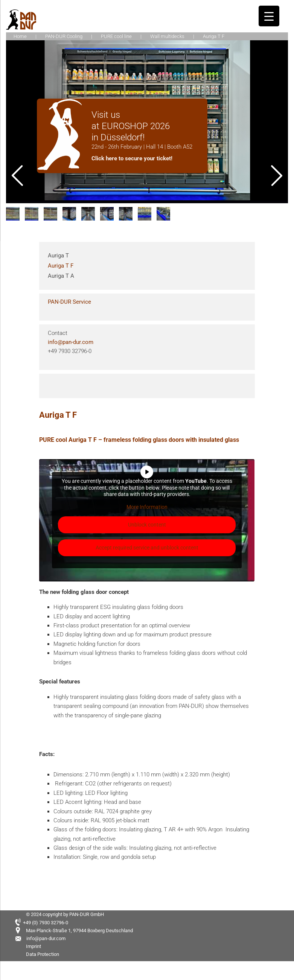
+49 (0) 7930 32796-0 (46, 923)
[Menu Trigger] (269, 16)
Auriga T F (61, 266)
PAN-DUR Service (69, 302)
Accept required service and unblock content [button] (147, 548)
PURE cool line (116, 36)
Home (20, 36)
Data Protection (43, 954)
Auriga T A (61, 276)
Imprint (34, 946)
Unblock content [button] (147, 525)
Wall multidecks (167, 36)
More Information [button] (147, 507)
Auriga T (58, 256)
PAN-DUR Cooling (64, 36)
